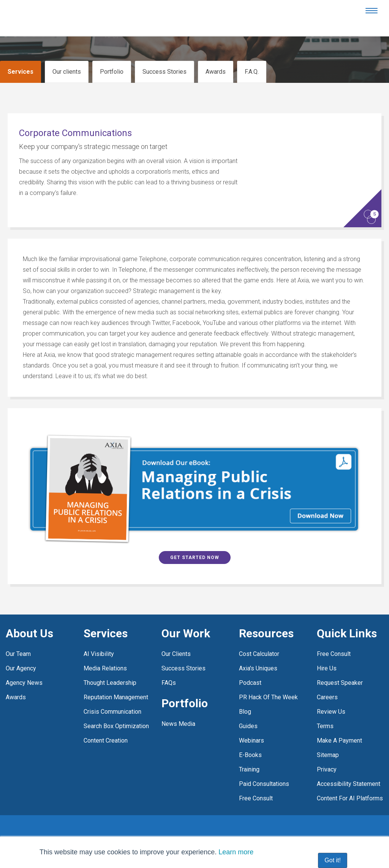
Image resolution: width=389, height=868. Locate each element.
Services (21, 72)
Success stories (183, 651)
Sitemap (328, 737)
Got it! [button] (333, 860)
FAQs (169, 665)
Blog (245, 694)
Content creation (106, 723)
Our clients (67, 72)
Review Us (331, 694)
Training (249, 752)
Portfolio (112, 72)
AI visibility (99, 636)
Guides (248, 709)
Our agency (21, 651)
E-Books (250, 737)
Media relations (105, 651)
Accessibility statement (349, 766)
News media (178, 706)
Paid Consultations (264, 766)
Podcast (250, 665)
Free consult (334, 636)
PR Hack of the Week (268, 680)
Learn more (236, 852)
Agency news (24, 665)
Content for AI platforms (350, 781)
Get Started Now (195, 540)
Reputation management (116, 680)
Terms (325, 709)
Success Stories (164, 72)
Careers (327, 680)
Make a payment (339, 723)
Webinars (251, 723)
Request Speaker (340, 665)
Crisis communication (112, 694)
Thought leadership (110, 665)
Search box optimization (116, 709)
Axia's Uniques (258, 651)
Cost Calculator (259, 636)
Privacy (327, 752)
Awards (216, 72)
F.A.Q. (252, 72)
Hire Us (327, 651)
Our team (18, 636)
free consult (256, 781)
